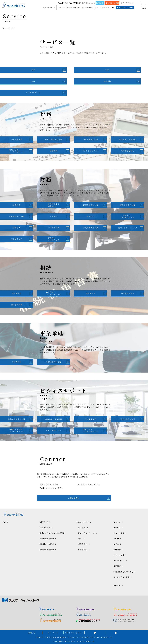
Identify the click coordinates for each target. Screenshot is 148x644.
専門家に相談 (87, 7)
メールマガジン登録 (125, 7)
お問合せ (117, 585)
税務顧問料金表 (73, 7)
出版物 (116, 539)
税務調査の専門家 (47, 544)
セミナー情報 (119, 555)
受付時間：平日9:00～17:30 (86, 3)
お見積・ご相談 (112, 3)
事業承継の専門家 (47, 539)
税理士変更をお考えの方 (105, 7)
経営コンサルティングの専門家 (52, 533)
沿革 (80, 539)
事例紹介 (117, 550)
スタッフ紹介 (119, 533)
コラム (116, 544)
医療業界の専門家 (47, 550)
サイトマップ (53, 633)
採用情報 (100, 3)
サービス (61, 7)
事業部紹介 (83, 550)
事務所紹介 (83, 544)
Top (5, 28)
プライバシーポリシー (74, 633)
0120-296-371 (68, 3)
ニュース (117, 522)
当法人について (49, 7)
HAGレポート (119, 561)
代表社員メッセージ (86, 533)
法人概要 (82, 528)
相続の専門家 (45, 528)
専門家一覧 (44, 522)
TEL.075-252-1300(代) (87, 637)
